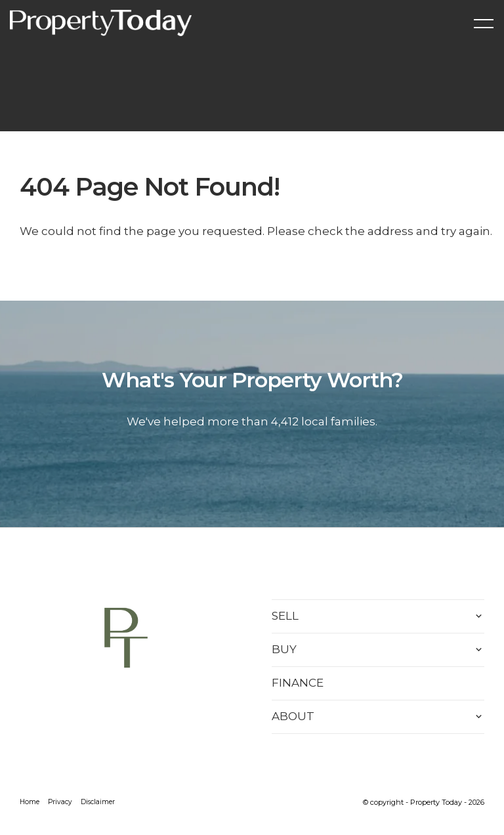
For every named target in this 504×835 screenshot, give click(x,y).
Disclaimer (98, 802)
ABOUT (293, 716)
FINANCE (298, 683)
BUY (284, 649)
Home (30, 802)
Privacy (60, 802)
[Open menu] (484, 24)
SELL (285, 616)
